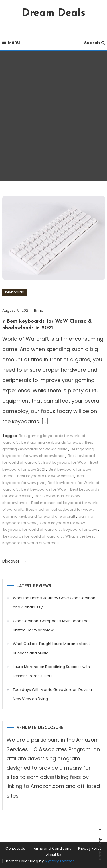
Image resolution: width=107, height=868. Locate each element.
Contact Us (15, 849)
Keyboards (15, 292)
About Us (54, 855)
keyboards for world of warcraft (33, 536)
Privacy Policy (90, 849)
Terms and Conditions (52, 849)
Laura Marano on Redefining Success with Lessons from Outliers (51, 671)
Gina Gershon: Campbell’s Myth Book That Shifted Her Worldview (51, 625)
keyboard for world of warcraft (32, 529)
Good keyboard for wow (62, 523)
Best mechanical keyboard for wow (59, 509)
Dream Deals (54, 13)
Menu (11, 42)
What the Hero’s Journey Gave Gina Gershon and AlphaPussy (54, 602)
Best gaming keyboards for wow (52, 442)
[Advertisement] (53, 116)
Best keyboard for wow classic (45, 476)
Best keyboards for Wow (44, 489)
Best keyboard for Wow (65, 462)
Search (95, 43)
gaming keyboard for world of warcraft (39, 516)
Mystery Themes (60, 861)
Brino (39, 310)
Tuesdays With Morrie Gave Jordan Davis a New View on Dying (52, 694)
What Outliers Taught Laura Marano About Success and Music (51, 648)
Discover (14, 561)
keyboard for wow (80, 529)
